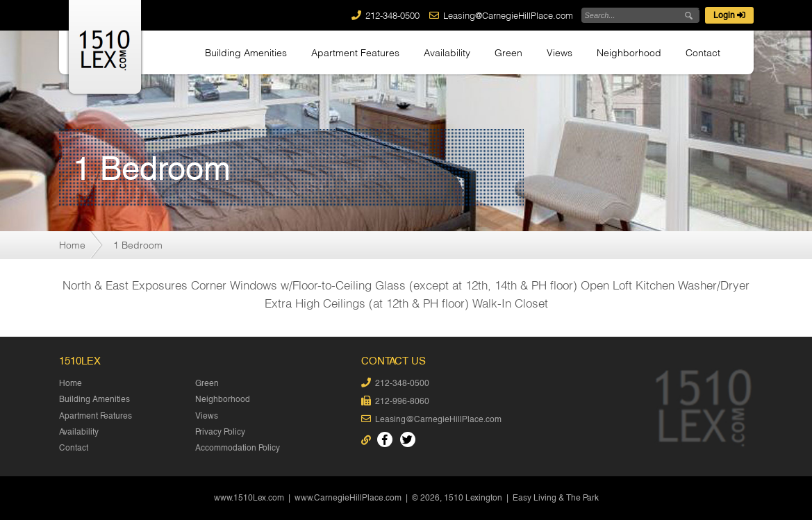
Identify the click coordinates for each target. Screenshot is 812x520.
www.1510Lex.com (249, 498)
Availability (447, 52)
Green (508, 52)
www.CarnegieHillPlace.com (348, 498)
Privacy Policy (220, 432)
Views (560, 52)
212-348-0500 (392, 15)
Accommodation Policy (238, 448)
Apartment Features (355, 52)
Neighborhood (629, 52)
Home (72, 245)
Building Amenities (246, 52)
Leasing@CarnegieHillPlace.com (508, 15)
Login (729, 15)
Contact (703, 52)
